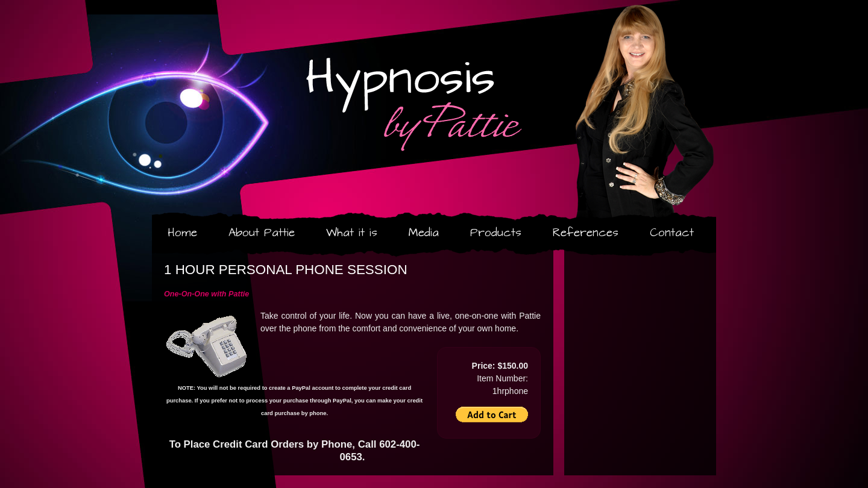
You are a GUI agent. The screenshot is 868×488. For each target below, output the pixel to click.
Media (424, 233)
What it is (352, 233)
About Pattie (262, 233)
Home (182, 233)
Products (496, 233)
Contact (672, 233)
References (586, 233)
